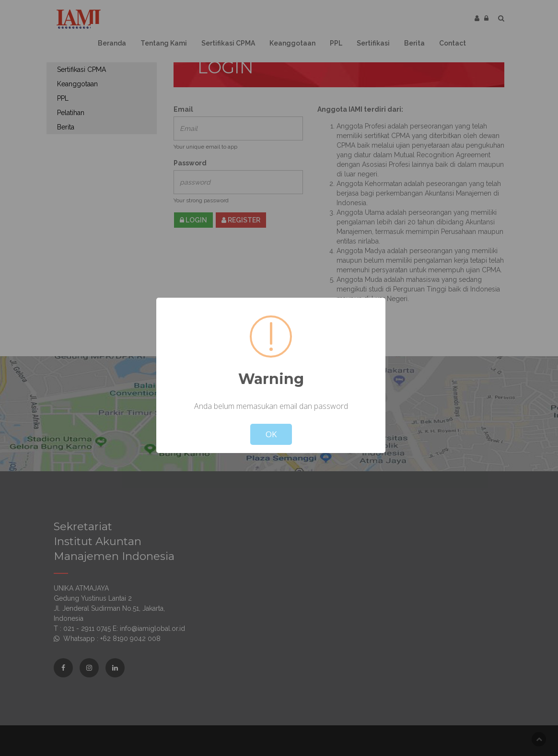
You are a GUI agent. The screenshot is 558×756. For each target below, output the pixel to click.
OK (271, 434)
